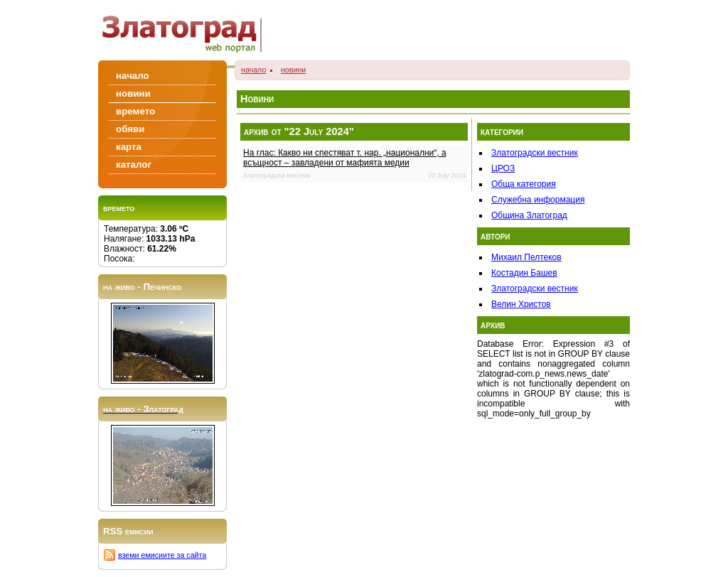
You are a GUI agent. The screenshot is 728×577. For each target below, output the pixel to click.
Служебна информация (538, 200)
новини (293, 70)
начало (253, 70)
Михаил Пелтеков (526, 257)
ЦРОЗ (503, 168)
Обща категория (524, 184)
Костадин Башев (524, 273)
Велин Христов (521, 304)
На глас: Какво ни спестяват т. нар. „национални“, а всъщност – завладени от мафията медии (345, 158)
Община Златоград (529, 215)
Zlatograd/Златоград (186, 30)
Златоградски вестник (535, 153)
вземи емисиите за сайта (162, 555)
